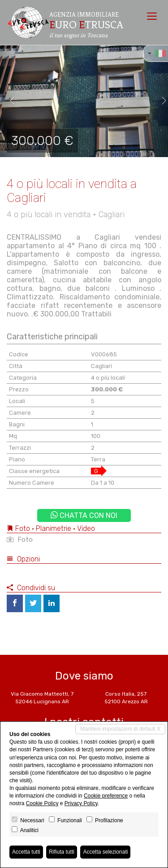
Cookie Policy (42, 803)
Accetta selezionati (105, 852)
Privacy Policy (81, 803)
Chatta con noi (84, 515)
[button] (9, 101)
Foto (20, 539)
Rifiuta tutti (62, 852)
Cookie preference (106, 796)
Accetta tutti (26, 852)
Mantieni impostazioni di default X (120, 729)
